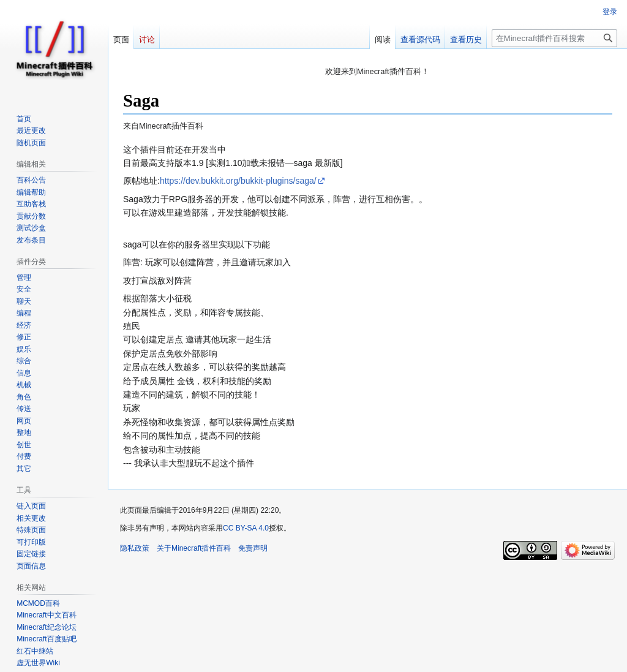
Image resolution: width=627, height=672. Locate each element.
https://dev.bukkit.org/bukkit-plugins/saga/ (238, 181)
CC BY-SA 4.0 (246, 528)
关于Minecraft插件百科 (194, 548)
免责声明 (253, 548)
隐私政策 (135, 548)
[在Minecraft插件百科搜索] (554, 38)
